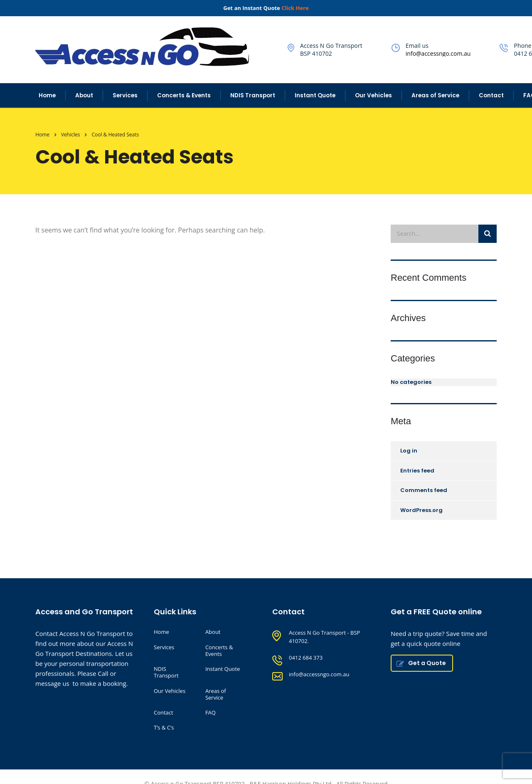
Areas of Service (435, 95)
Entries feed (417, 471)
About (84, 95)
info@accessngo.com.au (438, 53)
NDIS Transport (253, 95)
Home (47, 95)
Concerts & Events (184, 95)
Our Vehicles (373, 95)
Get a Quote (421, 663)
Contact (491, 95)
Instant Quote (315, 95)
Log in (409, 451)
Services (125, 95)
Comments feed (424, 490)
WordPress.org (421, 510)
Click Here (295, 8)
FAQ (211, 712)
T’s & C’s (164, 727)
